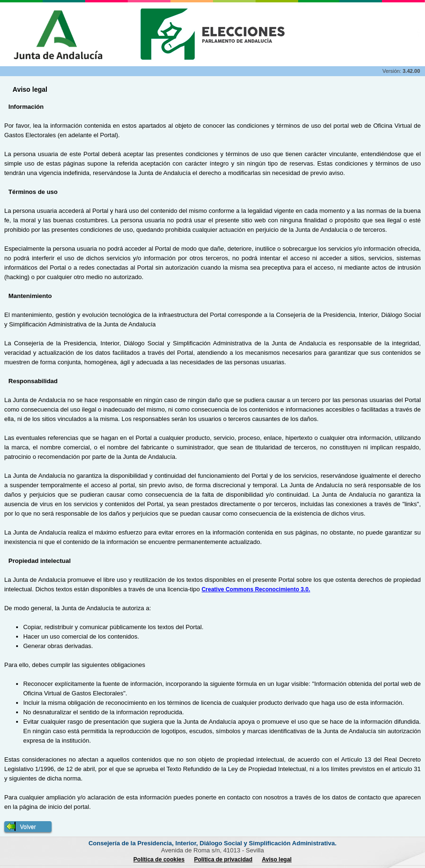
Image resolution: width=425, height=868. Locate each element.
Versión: (393, 71)
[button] (28, 827)
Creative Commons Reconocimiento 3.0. (256, 589)
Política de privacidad (223, 859)
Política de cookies (159, 859)
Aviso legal (277, 859)
